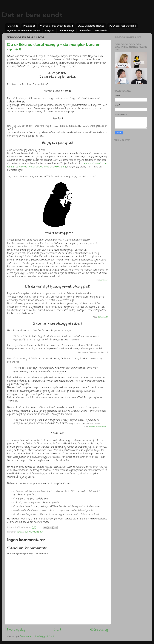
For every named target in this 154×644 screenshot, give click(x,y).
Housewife (101, 30)
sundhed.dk (104, 280)
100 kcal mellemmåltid (123, 26)
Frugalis (49, 30)
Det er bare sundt (32, 15)
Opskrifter (85, 30)
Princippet (29, 26)
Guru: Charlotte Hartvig (91, 26)
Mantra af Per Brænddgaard (56, 26)
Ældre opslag (99, 630)
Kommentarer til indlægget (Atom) (37, 636)
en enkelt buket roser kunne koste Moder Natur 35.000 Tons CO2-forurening (57, 165)
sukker (20, 532)
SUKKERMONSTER (34, 532)
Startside (13, 26)
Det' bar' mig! (66, 30)
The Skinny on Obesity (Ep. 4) (98, 427)
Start (57, 630)
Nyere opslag (16, 630)
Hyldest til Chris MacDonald (23, 30)
